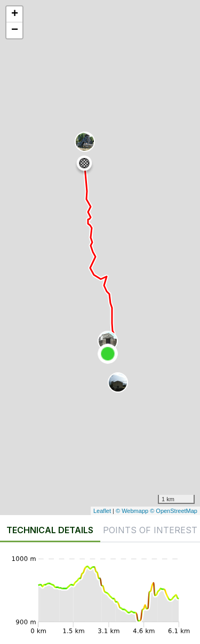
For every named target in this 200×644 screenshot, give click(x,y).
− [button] (15, 30)
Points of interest (150, 530)
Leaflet (102, 511)
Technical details (50, 530)
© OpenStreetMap (174, 511)
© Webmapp (133, 511)
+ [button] (15, 14)
